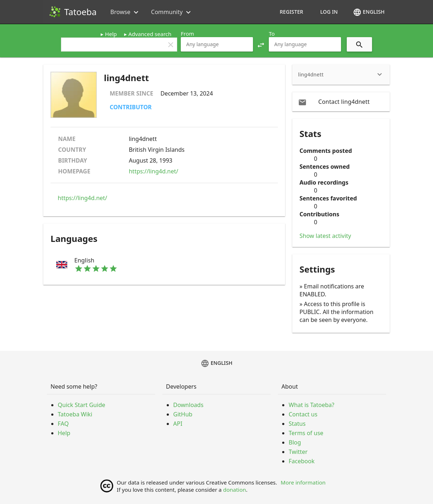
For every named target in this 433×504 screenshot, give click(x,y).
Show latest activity (325, 236)
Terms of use (306, 433)
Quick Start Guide (82, 405)
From (187, 34)
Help (111, 34)
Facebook (302, 461)
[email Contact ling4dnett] (341, 102)
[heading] (341, 75)
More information (303, 482)
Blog (295, 442)
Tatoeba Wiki (75, 414)
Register (291, 12)
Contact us (303, 414)
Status (297, 424)
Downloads (188, 405)
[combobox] (217, 44)
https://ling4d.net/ (154, 171)
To (272, 34)
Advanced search (150, 34)
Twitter (298, 452)
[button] (261, 44)
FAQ (63, 424)
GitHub (183, 414)
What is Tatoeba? (311, 405)
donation (235, 490)
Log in (329, 12)
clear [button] (171, 45)
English (369, 12)
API (178, 424)
